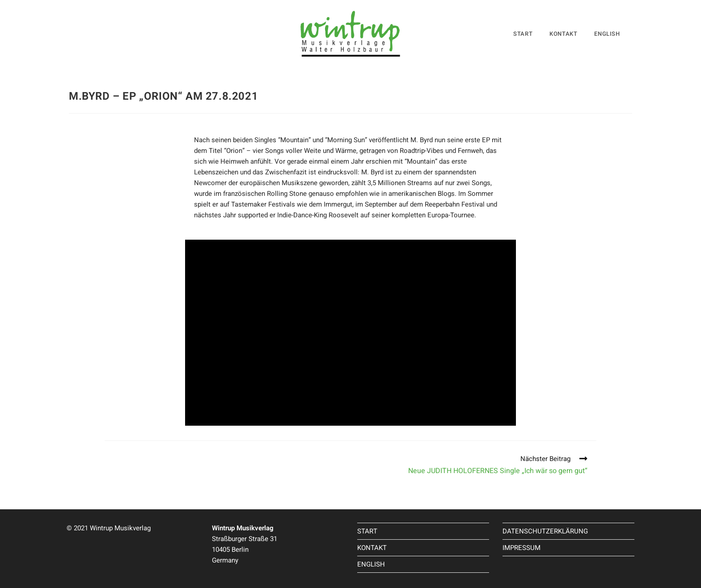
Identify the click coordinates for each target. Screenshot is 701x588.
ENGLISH (371, 564)
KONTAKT (372, 548)
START (367, 531)
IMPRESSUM (522, 548)
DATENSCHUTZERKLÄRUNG (545, 531)
